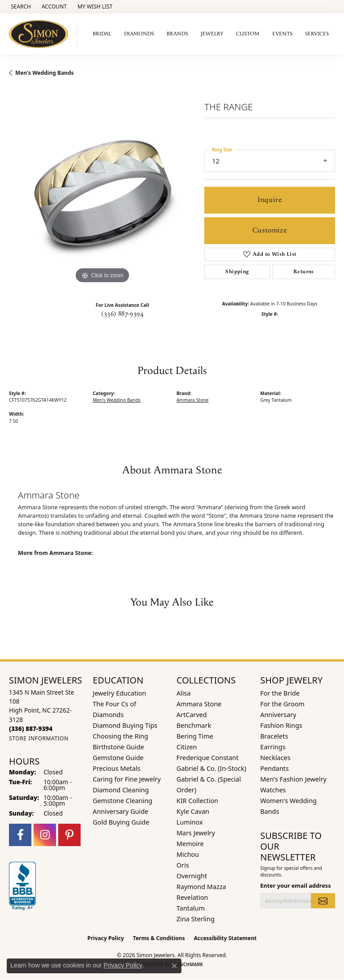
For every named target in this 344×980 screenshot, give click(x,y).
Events (282, 34)
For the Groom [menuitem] (282, 704)
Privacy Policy (106, 938)
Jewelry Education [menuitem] (119, 693)
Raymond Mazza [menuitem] (201, 887)
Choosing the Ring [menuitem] (120, 736)
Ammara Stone (193, 400)
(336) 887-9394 (122, 314)
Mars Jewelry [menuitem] (196, 833)
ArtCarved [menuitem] (192, 715)
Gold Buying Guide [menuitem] (121, 822)
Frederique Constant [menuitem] (207, 758)
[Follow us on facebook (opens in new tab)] (20, 835)
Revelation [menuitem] (192, 897)
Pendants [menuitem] (275, 768)
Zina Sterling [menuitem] (196, 919)
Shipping (237, 272)
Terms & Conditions (159, 938)
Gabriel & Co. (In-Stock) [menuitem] (211, 768)
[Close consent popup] (174, 966)
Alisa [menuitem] (184, 693)
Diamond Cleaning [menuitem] (121, 790)
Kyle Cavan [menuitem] (193, 811)
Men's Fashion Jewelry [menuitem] (293, 779)
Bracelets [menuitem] (274, 736)
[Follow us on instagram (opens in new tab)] (45, 835)
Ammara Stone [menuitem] (199, 704)
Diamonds (139, 34)
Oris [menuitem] (183, 865)
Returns (304, 272)
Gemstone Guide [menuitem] (118, 758)
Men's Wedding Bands (45, 73)
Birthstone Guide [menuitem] (118, 747)
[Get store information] (39, 738)
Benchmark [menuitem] (194, 725)
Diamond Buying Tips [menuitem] (125, 725)
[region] (102, 193)
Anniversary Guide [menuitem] (120, 811)
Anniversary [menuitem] (278, 715)
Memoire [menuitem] (190, 844)
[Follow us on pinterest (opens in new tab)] (69, 835)
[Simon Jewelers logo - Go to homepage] (41, 34)
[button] (20, 7)
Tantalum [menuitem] (191, 908)
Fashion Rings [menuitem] (281, 725)
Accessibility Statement (225, 938)
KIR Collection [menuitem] (197, 801)
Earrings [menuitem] (273, 747)
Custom (248, 34)
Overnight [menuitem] (192, 876)
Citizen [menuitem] (187, 747)
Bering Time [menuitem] (195, 736)
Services (317, 34)
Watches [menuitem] (273, 790)
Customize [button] (270, 230)
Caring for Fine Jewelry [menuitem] (127, 779)
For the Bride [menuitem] (280, 693)
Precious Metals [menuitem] (116, 768)
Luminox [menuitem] (190, 822)
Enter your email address (296, 885)
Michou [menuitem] (188, 854)
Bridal (102, 34)
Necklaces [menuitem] (275, 758)
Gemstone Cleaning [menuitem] (123, 801)
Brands (177, 34)
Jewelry (212, 34)
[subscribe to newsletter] (323, 901)
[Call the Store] (31, 729)
